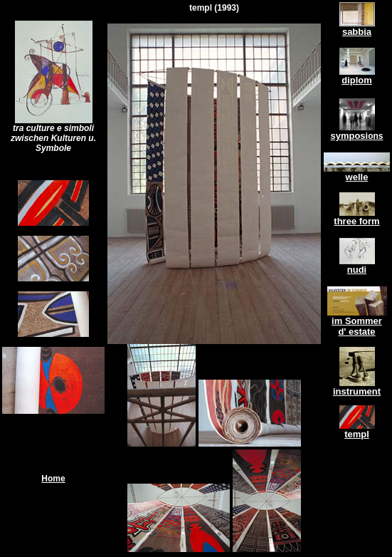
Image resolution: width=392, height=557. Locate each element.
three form (356, 221)
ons (375, 136)
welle (357, 177)
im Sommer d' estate (357, 326)
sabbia (357, 32)
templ (357, 434)
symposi (349, 136)
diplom (357, 80)
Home (53, 479)
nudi (357, 270)
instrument (357, 391)
